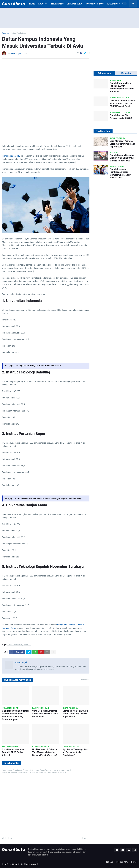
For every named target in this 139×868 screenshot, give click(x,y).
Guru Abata (18, 864)
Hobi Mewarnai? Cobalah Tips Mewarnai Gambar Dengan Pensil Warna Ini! (45, 752)
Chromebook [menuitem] (74, 4)
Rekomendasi (104, 73)
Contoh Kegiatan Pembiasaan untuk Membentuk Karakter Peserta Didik (120, 173)
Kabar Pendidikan (18, 33)
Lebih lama (83, 838)
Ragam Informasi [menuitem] (95, 4)
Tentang (109, 862)
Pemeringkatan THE (11, 156)
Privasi (134, 862)
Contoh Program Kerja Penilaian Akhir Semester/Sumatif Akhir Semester (122, 87)
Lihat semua (85, 680)
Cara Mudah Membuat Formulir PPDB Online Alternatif (13, 752)
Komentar (126, 73)
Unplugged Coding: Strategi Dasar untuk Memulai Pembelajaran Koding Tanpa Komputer (15, 715)
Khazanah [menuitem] (113, 4)
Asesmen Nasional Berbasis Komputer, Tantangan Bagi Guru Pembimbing (48, 498)
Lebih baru (8, 838)
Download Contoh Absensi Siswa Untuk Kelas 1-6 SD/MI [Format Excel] (122, 103)
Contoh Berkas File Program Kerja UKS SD (121, 117)
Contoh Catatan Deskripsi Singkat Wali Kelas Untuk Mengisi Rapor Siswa (122, 158)
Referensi (27, 645)
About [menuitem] (41, 4)
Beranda (6, 33)
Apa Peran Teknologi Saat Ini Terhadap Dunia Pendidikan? (75, 752)
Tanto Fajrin (22, 662)
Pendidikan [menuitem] (56, 4)
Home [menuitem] (32, 4)
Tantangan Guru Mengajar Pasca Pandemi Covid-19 (38, 366)
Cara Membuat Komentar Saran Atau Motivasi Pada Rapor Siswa (45, 714)
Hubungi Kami (122, 862)
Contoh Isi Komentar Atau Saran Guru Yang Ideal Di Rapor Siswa (75, 714)
